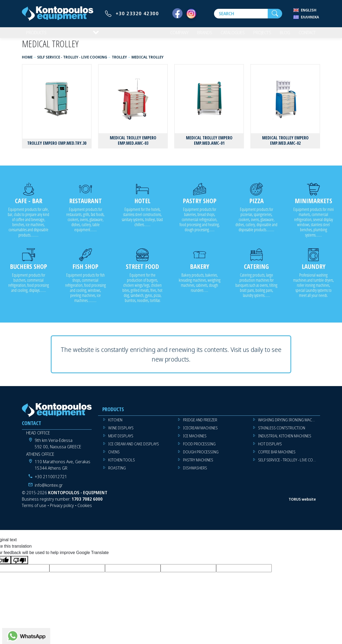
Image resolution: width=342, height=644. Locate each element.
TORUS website (302, 503)
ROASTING (117, 472)
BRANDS (198, 35)
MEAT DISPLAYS (121, 440)
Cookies (85, 510)
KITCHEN (115, 424)
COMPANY (171, 35)
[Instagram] (191, 14)
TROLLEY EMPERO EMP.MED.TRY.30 (57, 147)
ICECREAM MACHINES (200, 432)
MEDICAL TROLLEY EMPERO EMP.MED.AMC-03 (133, 145)
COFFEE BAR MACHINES (277, 456)
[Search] (241, 14)
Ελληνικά (310, 17)
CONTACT (306, 35)
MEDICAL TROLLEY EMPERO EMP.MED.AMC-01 (209, 145)
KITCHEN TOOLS (122, 464)
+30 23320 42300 (137, 13)
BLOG (282, 35)
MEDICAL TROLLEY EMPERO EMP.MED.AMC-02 (285, 145)
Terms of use (34, 510)
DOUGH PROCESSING (201, 456)
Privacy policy (62, 510)
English (309, 10)
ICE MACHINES (195, 440)
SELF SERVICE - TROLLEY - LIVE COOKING (289, 464)
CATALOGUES (228, 35)
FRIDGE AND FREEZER (200, 424)
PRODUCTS (37, 35)
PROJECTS (259, 35)
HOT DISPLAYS (270, 448)
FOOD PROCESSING (199, 448)
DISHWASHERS (195, 472)
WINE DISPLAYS (121, 432)
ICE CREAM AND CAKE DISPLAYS (134, 448)
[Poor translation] (20, 564)
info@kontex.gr (49, 489)
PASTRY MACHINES (198, 464)
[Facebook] (177, 14)
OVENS (114, 456)
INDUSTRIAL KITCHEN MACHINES (285, 440)
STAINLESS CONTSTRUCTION (282, 432)
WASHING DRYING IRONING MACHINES (289, 424)
